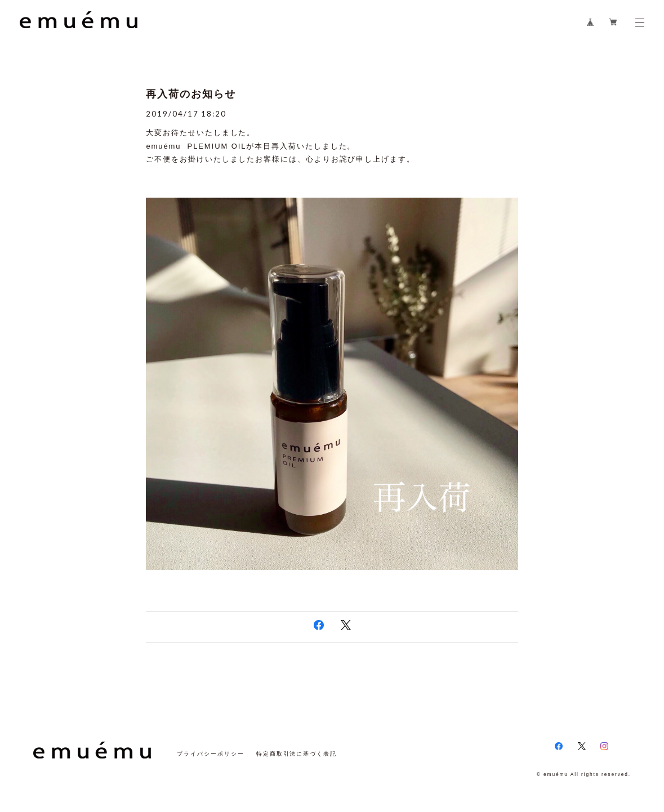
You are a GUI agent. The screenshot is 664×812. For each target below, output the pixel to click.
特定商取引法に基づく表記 (297, 754)
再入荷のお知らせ (191, 94)
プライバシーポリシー (210, 754)
